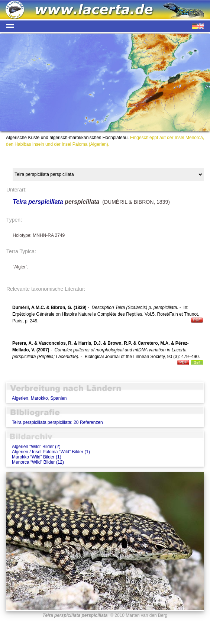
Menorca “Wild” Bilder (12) (38, 462)
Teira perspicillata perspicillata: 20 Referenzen (57, 422)
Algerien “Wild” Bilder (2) (36, 447)
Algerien (20, 398)
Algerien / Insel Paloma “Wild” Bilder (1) (51, 452)
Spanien (58, 398)
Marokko (39, 398)
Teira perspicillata (38, 202)
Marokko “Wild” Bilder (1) (37, 457)
